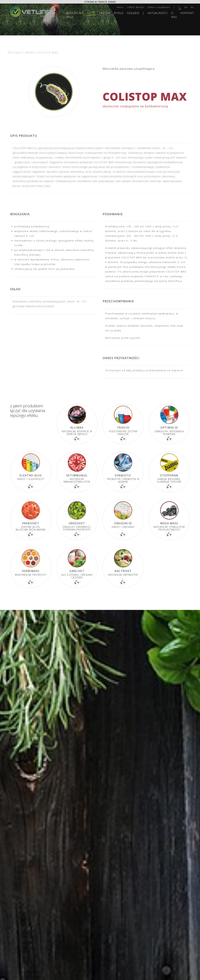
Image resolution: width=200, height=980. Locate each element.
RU (192, 7)
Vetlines (14, 53)
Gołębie (133, 13)
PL (180, 7)
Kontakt (187, 13)
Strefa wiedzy (136, 7)
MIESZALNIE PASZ (75, 15)
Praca (120, 7)
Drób (91, 13)
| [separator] (174, 7)
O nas (174, 15)
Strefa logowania (159, 7)
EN (186, 7)
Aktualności (158, 13)
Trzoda (105, 13)
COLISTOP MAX (47, 53)
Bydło (119, 13)
